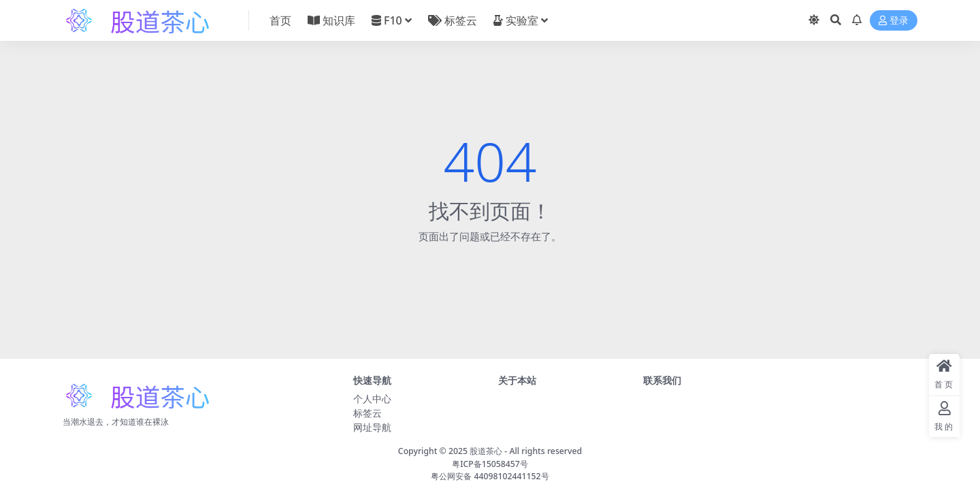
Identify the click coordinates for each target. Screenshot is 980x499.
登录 (894, 21)
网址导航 (372, 427)
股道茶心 (486, 451)
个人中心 (372, 399)
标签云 (367, 413)
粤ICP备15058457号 (490, 464)
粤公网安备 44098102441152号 (490, 476)
